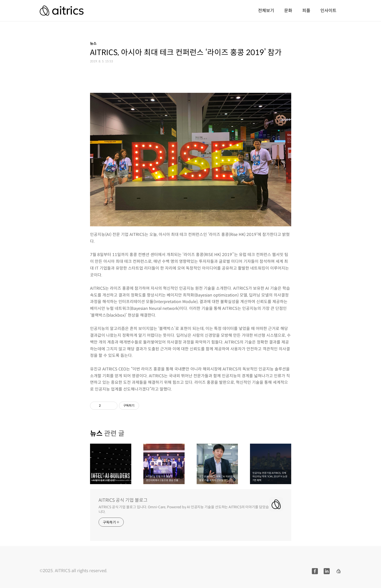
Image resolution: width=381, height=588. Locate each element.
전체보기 (266, 11)
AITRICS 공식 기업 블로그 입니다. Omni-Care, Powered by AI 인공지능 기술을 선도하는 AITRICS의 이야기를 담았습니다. (184, 509)
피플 (306, 11)
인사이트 (328, 11)
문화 (288, 11)
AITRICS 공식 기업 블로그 (123, 500)
